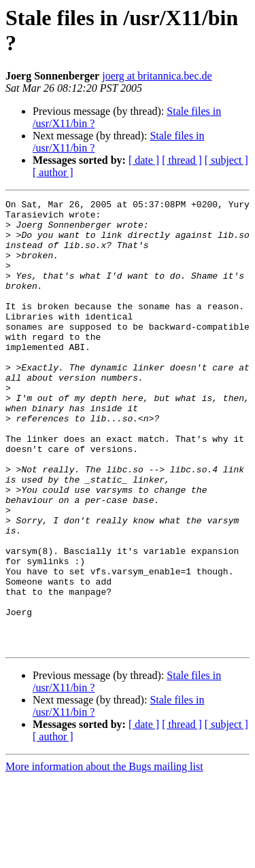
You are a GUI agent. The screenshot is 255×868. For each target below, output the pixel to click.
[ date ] (144, 160)
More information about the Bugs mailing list (104, 856)
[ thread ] (182, 160)
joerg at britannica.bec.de (157, 76)
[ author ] (53, 172)
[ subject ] (226, 160)
